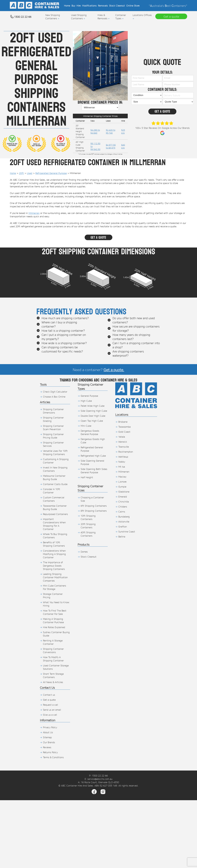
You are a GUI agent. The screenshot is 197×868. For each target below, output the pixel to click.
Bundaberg (124, 517)
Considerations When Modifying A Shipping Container (54, 554)
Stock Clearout (117, 6)
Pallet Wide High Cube (93, 406)
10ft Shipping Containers (88, 517)
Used (30, 173)
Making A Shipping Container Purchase (53, 620)
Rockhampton (126, 452)
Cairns (122, 512)
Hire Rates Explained (54, 627)
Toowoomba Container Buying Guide (55, 507)
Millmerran (34, 213)
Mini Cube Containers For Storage (55, 587)
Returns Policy (50, 752)
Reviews (47, 747)
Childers (123, 507)
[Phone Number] (178, 85)
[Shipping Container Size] (147, 102)
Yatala (122, 437)
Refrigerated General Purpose (51, 173)
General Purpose (89, 396)
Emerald (123, 497)
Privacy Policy (50, 727)
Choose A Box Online (54, 397)
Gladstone (124, 492)
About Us (48, 732)
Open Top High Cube (92, 421)
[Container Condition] (147, 95)
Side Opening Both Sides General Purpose (94, 471)
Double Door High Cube (93, 416)
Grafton (123, 526)
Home (67, 6)
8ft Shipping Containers (94, 511)
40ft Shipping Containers (88, 534)
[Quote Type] (178, 102)
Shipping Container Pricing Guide (53, 436)
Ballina (122, 536)
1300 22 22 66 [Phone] (100, 776)
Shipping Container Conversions (53, 650)
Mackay (122, 477)
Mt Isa (122, 467)
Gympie (122, 487)
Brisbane (123, 422)
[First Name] (147, 78)
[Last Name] (147, 85)
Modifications (89, 6)
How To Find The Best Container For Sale (55, 612)
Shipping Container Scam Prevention (53, 427)
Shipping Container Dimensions (53, 411)
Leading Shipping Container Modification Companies (55, 577)
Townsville (124, 447)
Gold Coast (124, 432)
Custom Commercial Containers (54, 499)
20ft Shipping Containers (88, 526)
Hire (79, 6)
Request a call (50, 705)
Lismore (122, 482)
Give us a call (50, 715)
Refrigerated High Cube (93, 456)
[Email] (178, 78)
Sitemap (47, 737)
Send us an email (52, 710)
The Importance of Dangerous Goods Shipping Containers (54, 566)
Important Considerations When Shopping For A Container (54, 524)
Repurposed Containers (55, 514)
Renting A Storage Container (53, 642)
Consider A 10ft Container (52, 491)
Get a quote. (114, 369)
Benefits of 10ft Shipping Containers (54, 544)
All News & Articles (53, 682)
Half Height (87, 477)
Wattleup (123, 457)
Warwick (123, 442)
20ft (21, 173)
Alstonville (124, 521)
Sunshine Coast (127, 531)
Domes (84, 552)
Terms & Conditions (53, 757)
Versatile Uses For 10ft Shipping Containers (55, 452)
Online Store (133, 6)
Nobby (122, 462)
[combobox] (177, 95)
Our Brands (49, 742)
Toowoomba (124, 427)
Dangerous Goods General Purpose (90, 432)
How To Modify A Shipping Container (53, 659)
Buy (73, 6)
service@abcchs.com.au (100, 779)
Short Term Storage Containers (53, 675)
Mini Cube (86, 426)
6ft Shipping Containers (94, 506)
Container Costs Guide (55, 484)
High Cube (86, 401)
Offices (148, 15)
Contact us (49, 695)
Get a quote (49, 700)
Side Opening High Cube (94, 411)
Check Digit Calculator (55, 392)
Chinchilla (124, 502)
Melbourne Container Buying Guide (54, 477)
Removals (103, 6)
